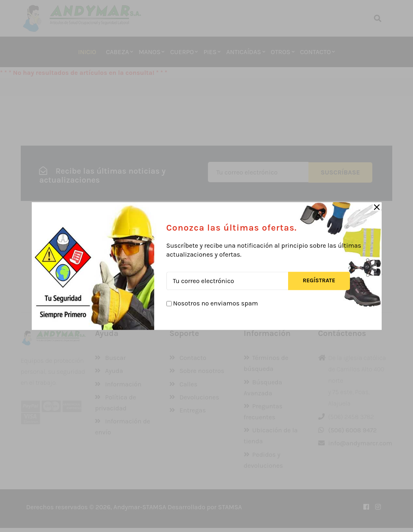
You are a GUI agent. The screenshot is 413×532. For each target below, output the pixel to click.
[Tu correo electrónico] (227, 281)
